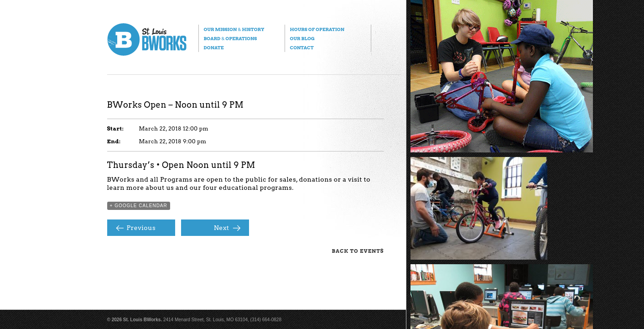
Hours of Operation (317, 29)
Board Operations (231, 38)
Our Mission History (234, 29)
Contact (302, 47)
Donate (214, 47)
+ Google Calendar (139, 206)
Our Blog (302, 38)
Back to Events (358, 251)
